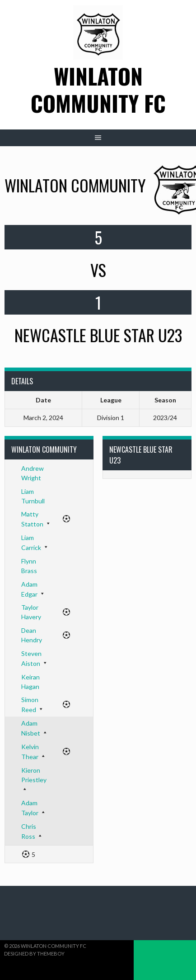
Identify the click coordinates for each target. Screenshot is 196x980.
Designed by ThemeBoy (34, 954)
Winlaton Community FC (98, 89)
